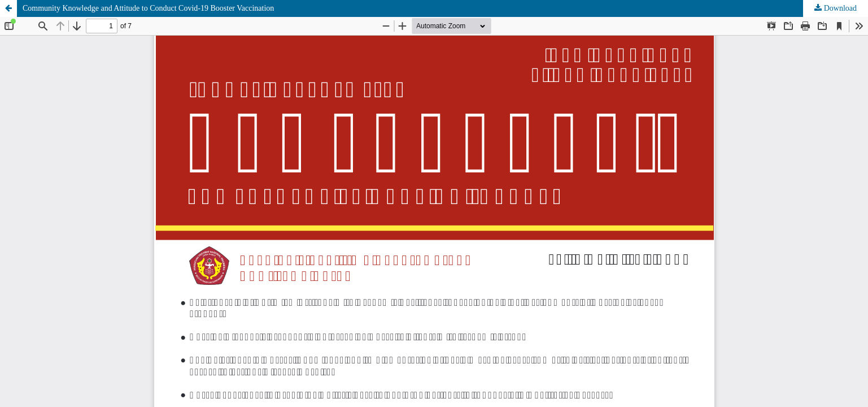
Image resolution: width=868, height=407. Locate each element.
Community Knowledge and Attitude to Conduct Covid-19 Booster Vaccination (148, 8)
